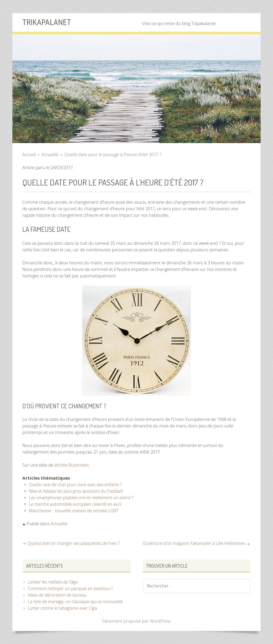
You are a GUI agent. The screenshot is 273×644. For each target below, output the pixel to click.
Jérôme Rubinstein (72, 465)
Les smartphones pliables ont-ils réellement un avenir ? (83, 498)
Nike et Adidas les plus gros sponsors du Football (76, 491)
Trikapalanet (48, 22)
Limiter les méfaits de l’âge (54, 582)
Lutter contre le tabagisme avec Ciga (63, 608)
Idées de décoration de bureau (58, 595)
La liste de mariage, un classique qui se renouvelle (76, 601)
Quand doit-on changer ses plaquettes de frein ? (75, 543)
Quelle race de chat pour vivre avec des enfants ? (77, 485)
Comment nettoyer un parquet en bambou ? (72, 588)
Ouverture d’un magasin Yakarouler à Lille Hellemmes (193, 543)
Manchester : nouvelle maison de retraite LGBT (75, 511)
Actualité (59, 524)
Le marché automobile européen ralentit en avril (76, 504)
